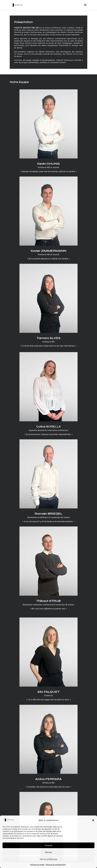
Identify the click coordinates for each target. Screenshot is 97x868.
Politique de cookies (37, 865)
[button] (93, 820)
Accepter (49, 845)
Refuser (49, 852)
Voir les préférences (48, 859)
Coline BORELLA (48, 427)
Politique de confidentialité (56, 865)
